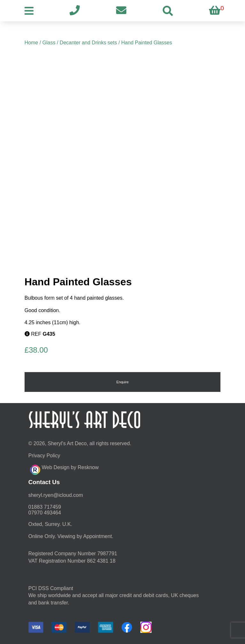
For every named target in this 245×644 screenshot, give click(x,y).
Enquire (123, 382)
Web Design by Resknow (64, 469)
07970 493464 (45, 513)
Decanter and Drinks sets (88, 43)
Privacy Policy (44, 456)
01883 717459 (45, 507)
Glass (49, 43)
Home (31, 43)
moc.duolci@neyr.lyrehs (56, 495)
